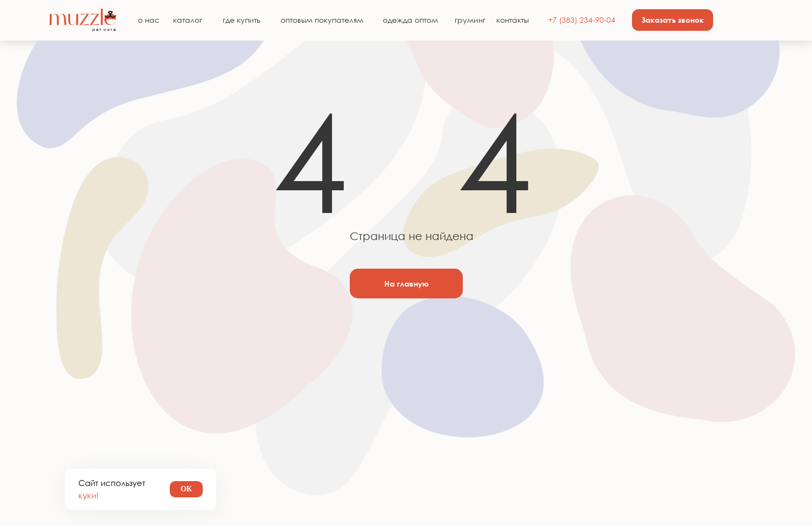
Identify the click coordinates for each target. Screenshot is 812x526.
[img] (83, 20)
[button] (673, 20)
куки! (88, 495)
